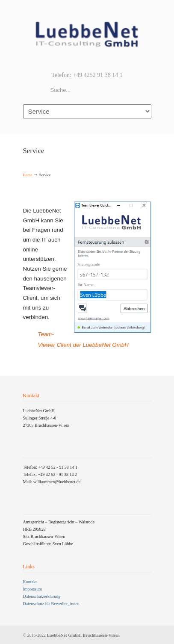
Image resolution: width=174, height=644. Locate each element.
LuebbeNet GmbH (87, 35)
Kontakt (30, 582)
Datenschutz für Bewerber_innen (51, 604)
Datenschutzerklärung (42, 596)
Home (28, 175)
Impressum (32, 589)
